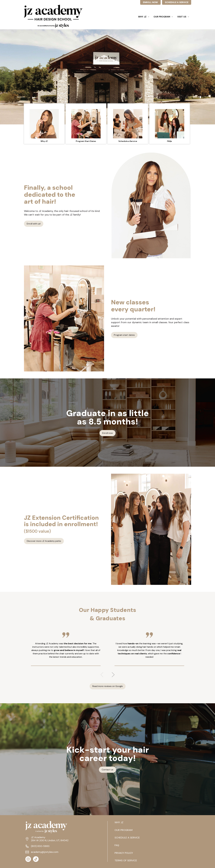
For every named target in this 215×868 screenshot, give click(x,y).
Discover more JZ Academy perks (44, 541)
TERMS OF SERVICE (126, 861)
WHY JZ (119, 823)
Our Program (163, 17)
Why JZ (144, 17)
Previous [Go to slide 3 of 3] (102, 675)
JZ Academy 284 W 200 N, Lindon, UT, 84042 (50, 839)
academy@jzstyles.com (45, 852)
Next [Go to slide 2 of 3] (113, 675)
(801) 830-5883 (40, 846)
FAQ (117, 845)
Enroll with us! (34, 224)
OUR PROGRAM (124, 830)
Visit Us (183, 17)
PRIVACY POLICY (124, 853)
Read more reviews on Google (108, 686)
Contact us (107, 770)
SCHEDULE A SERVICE (177, 2)
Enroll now (107, 433)
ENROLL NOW (150, 2)
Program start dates (124, 335)
